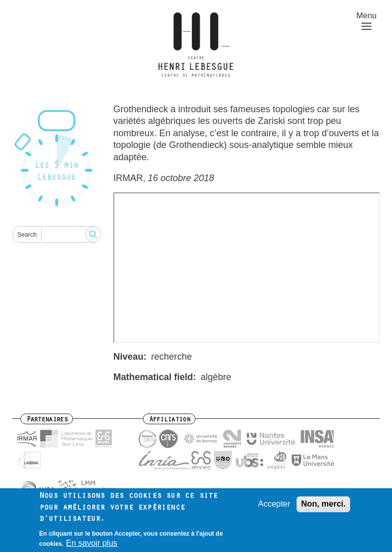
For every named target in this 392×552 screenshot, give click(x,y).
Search (27, 235)
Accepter (274, 504)
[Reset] (57, 159)
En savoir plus (92, 543)
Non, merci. (323, 504)
